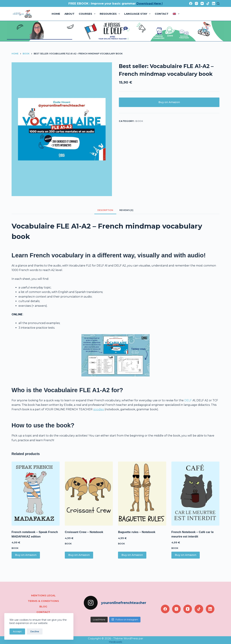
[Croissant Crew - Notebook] (89, 494)
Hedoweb (115, 642)
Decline (35, 631)
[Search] (218, 4)
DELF (188, 400)
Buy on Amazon (169, 102)
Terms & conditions (43, 601)
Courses (88, 14)
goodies (98, 409)
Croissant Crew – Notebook (84, 532)
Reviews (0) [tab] (126, 210)
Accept (17, 631)
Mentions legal (43, 595)
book (139, 121)
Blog (43, 606)
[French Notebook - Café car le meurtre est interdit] (195, 494)
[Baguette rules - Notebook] (142, 494)
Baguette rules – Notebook (137, 532)
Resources (110, 14)
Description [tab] (105, 210)
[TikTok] (208, 3)
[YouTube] (202, 3)
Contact (162, 14)
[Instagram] (196, 3)
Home (56, 14)
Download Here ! (150, 3)
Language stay (138, 14)
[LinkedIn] (214, 3)
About (69, 14)
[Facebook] (191, 3)
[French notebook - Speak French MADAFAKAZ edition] (36, 494)
